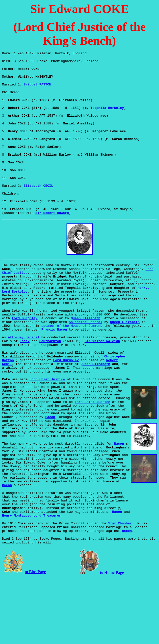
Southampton (50, 372)
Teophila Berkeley (107, 114)
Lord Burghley (25, 345)
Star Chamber (120, 586)
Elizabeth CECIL (38, 199)
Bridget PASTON (37, 88)
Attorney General (24, 367)
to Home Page (112, 639)
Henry (31, 578)
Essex (25, 372)
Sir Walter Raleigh (102, 372)
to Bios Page (35, 638)
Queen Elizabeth (86, 345)
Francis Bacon (54, 359)
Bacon (50, 461)
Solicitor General (86, 350)
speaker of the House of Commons (72, 354)
